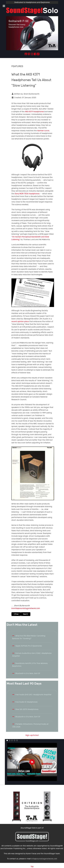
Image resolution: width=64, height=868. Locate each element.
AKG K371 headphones (34, 112)
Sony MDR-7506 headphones (27, 194)
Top (32, 867)
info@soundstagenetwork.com (44, 859)
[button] (7, 740)
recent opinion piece (20, 322)
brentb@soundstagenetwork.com (26, 608)
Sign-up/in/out (32, 735)
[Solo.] (32, 11)
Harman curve (43, 131)
